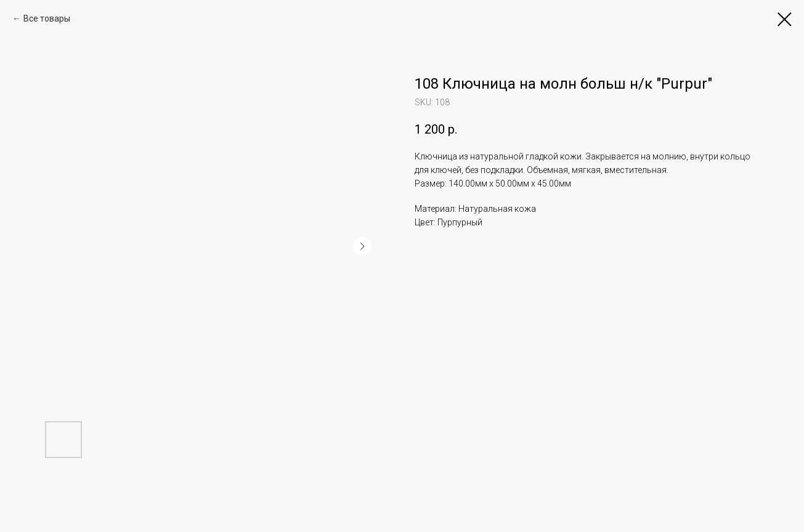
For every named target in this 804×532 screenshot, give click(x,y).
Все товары (47, 18)
